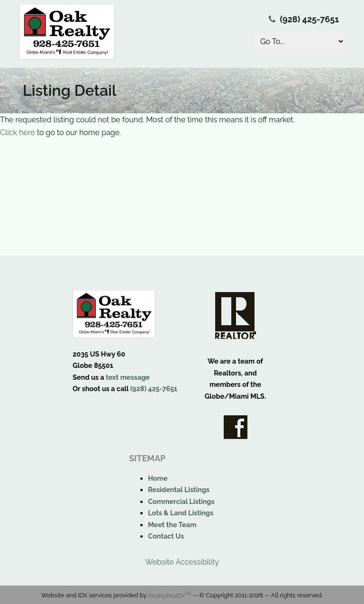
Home (158, 478)
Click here (18, 133)
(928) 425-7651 (310, 19)
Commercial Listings (181, 501)
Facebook (236, 427)
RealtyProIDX (170, 596)
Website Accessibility (182, 562)
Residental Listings (179, 490)
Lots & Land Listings (181, 513)
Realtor (236, 316)
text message (128, 377)
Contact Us (166, 536)
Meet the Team (172, 525)
